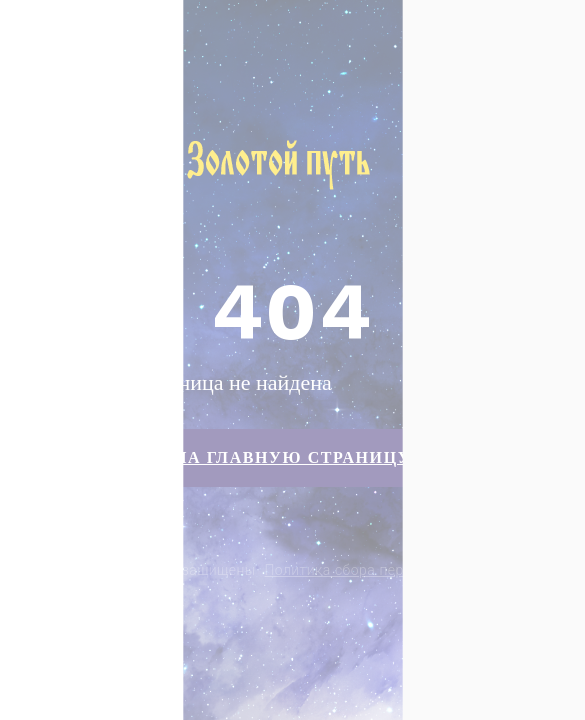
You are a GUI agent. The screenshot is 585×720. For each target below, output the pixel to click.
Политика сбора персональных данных (399, 570)
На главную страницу (292, 457)
